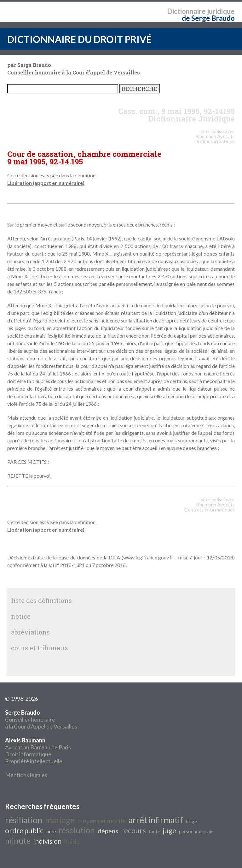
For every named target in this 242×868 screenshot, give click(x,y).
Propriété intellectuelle (34, 761)
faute (154, 831)
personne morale (196, 832)
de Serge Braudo (208, 18)
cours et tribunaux (40, 648)
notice (21, 616)
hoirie (72, 841)
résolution (77, 830)
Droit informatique (28, 754)
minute (18, 841)
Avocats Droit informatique (214, 139)
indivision (47, 841)
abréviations (30, 632)
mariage (60, 820)
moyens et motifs (102, 821)
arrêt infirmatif (156, 820)
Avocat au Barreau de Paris (38, 747)
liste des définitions (41, 600)
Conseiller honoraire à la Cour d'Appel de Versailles (41, 719)
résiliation (24, 820)
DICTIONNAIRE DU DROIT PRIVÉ (79, 39)
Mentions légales (26, 775)
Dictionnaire (186, 11)
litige (191, 821)
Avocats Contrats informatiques (210, 507)
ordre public (24, 831)
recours (133, 831)
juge (170, 831)
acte (51, 831)
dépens (108, 831)
